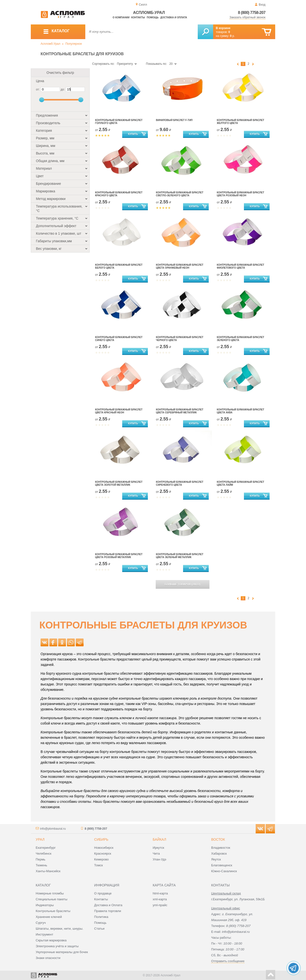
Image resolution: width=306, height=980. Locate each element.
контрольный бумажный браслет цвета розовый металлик (119, 556)
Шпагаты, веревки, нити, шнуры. (60, 929)
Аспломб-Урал (50, 44)
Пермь (41, 859)
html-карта (160, 893)
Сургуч (41, 923)
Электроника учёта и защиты (57, 946)
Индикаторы (45, 905)
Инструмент (44, 934)
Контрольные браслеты (53, 911)
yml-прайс (160, 905)
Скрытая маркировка (51, 940)
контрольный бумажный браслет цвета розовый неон (240, 194)
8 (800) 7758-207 (252, 13)
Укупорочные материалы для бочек (62, 952)
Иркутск (158, 848)
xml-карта (160, 899)
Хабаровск (219, 853)
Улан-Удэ (159, 859)
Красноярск (103, 853)
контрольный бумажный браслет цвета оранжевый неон (180, 266)
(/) (182, 584)
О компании (121, 17)
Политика (101, 917)
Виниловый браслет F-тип (174, 120)
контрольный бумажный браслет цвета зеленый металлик (180, 556)
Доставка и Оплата (108, 905)
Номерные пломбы (50, 893)
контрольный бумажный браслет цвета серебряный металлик (180, 411)
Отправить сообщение (228, 961)
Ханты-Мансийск (48, 871)
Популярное (74, 44)
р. (232, 36)
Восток (218, 839)
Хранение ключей (49, 917)
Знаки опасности (48, 958)
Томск (98, 865)
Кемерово (101, 859)
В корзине (223, 28)
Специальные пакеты (52, 899)
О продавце (103, 893)
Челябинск (44, 853)
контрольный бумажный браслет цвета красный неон (119, 411)
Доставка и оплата (174, 17)
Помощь (153, 17)
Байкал (159, 839)
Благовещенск (222, 865)
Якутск (216, 859)
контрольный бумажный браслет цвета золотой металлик (119, 483)
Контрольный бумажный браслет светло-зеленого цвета (180, 194)
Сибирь (101, 839)
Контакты (138, 17)
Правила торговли (108, 911)
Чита (156, 853)
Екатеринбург (46, 848)
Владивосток (221, 848)
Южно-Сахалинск (224, 871)
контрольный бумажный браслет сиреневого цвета (180, 483)
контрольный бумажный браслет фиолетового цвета (240, 266)
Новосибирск (104, 848)
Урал (40, 839)
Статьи (99, 929)
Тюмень (41, 865)
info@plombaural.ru (53, 829)
